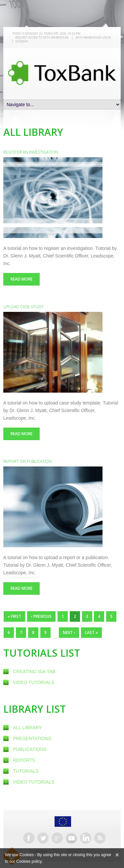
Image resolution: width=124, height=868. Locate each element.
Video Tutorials (34, 682)
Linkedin (86, 838)
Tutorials (26, 771)
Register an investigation (31, 152)
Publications (30, 749)
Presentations (32, 738)
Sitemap (22, 41)
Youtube (71, 838)
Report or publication (28, 461)
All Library (27, 728)
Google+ (57, 838)
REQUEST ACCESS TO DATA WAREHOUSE (42, 37)
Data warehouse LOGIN (93, 37)
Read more (25, 279)
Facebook (29, 838)
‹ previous (41, 616)
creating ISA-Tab (34, 672)
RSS (100, 838)
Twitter (43, 838)
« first (14, 616)
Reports (24, 760)
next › (69, 632)
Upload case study (23, 307)
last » (91, 632)
